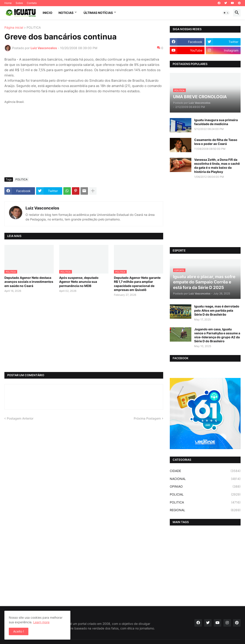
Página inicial (14, 28)
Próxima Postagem (147, 418)
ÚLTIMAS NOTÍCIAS (98, 13)
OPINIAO (205, 487)
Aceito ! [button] (19, 631)
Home (8, 3)
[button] (226, 13)
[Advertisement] (84, 141)
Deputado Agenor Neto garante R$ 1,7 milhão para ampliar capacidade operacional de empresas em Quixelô (137, 284)
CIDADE (205, 471)
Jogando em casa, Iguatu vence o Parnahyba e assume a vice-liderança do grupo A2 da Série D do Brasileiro (217, 335)
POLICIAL (205, 494)
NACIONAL (205, 479)
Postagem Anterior (20, 418)
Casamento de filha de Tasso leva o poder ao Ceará (216, 142)
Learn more (41, 622)
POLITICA (34, 28)
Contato (32, 3)
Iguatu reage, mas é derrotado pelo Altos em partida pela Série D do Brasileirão (217, 310)
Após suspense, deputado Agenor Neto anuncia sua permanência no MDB (79, 282)
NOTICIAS (66, 13)
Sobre (19, 3)
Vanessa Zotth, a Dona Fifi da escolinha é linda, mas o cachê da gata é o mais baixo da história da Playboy (217, 166)
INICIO (48, 13)
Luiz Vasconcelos (42, 208)
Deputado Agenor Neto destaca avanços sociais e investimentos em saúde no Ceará (29, 282)
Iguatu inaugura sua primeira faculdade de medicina (216, 122)
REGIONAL (205, 510)
